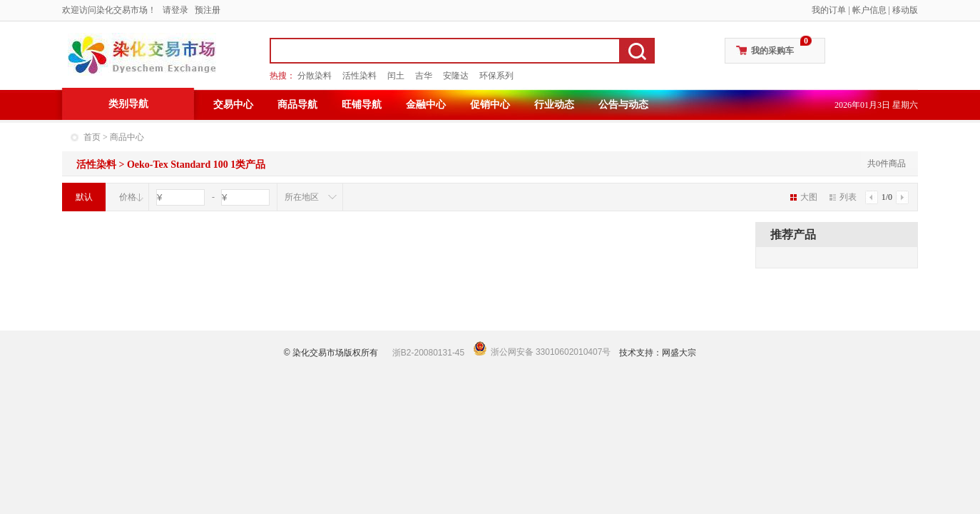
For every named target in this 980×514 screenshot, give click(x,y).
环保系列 (496, 76)
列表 (843, 197)
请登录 (175, 10)
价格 (128, 197)
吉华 (424, 76)
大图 (804, 197)
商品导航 (297, 105)
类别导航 (128, 104)
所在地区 (302, 197)
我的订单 (829, 10)
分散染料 (315, 76)
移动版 (905, 10)
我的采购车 (772, 51)
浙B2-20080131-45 (428, 353)
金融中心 (426, 105)
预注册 (208, 10)
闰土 (396, 76)
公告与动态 (623, 105)
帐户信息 (869, 10)
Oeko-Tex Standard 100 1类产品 (196, 165)
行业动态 (554, 105)
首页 (92, 137)
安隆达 (456, 76)
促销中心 (490, 105)
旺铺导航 (362, 105)
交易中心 (233, 105)
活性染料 (359, 76)
